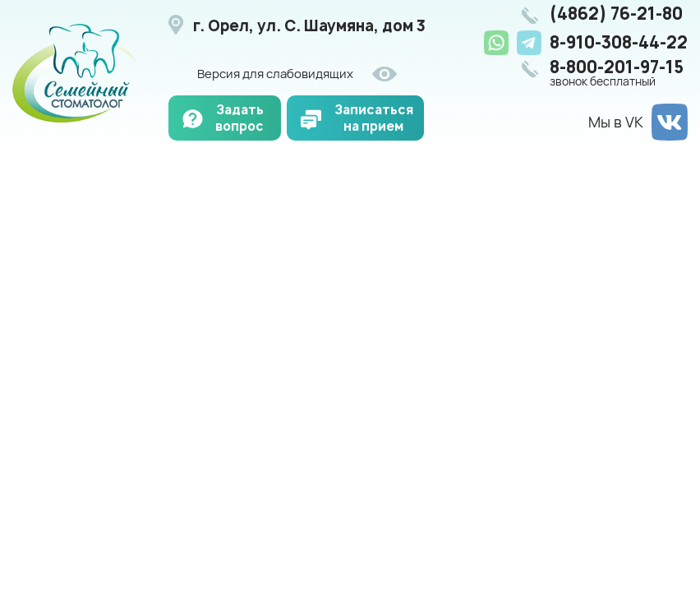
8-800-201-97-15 (619, 73)
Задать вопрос (239, 118)
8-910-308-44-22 (619, 42)
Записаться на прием (374, 118)
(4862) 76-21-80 (616, 14)
